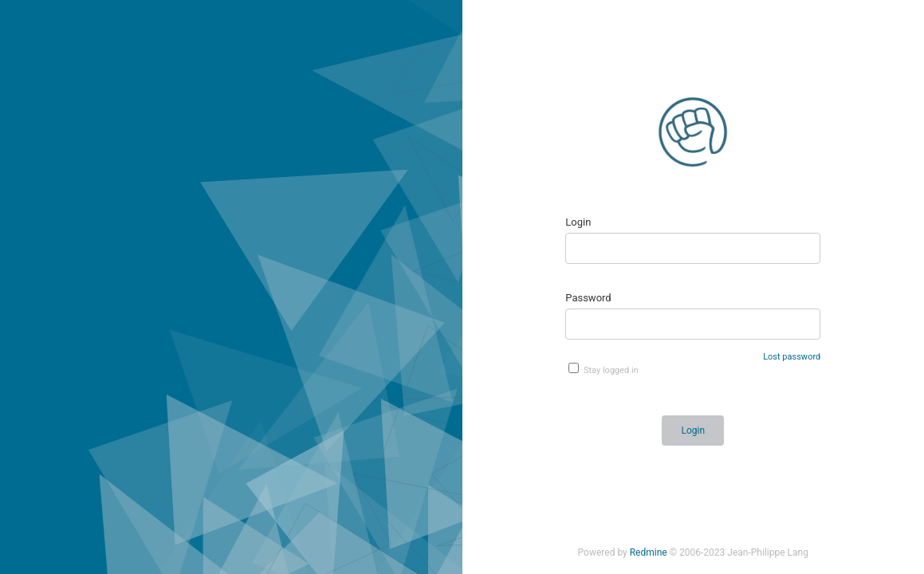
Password (588, 298)
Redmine (649, 552)
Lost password (792, 357)
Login (578, 222)
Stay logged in (604, 369)
